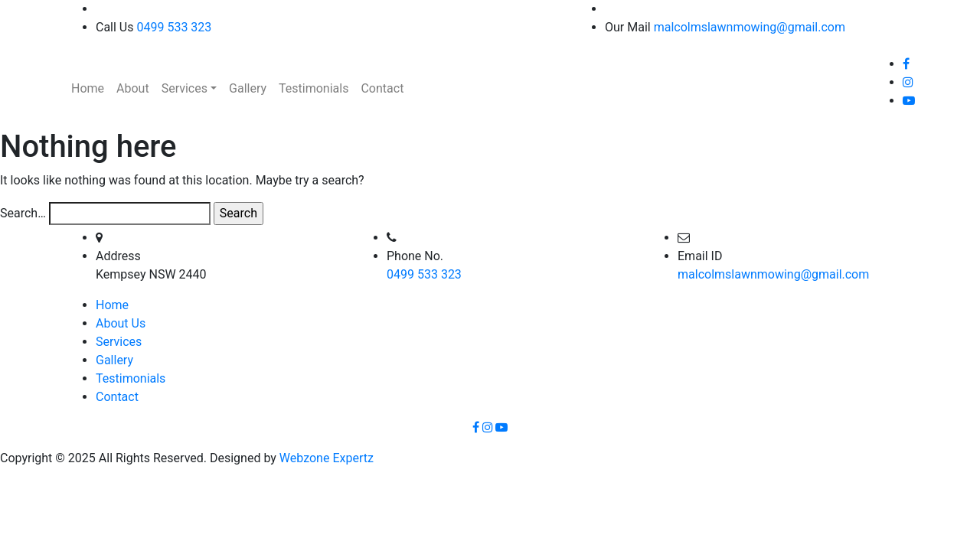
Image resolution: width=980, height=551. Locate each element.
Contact (117, 397)
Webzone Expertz (327, 458)
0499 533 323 (174, 27)
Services (119, 342)
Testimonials (131, 378)
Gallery (114, 360)
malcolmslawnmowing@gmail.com (750, 27)
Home (112, 305)
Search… (23, 213)
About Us (121, 323)
